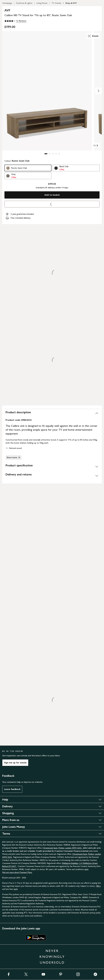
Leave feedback (12, 789)
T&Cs (98, 886)
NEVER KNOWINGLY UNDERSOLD (52, 957)
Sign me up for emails (15, 763)
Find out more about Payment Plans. (17, 872)
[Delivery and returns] (52, 476)
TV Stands (56, 3)
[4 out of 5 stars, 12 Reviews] (15, 21)
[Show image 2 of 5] (98, 91)
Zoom (93, 36)
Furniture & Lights (24, 3)
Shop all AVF (71, 3)
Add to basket (52, 195)
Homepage (7, 3)
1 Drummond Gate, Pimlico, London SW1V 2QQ (62, 848)
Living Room (42, 3)
